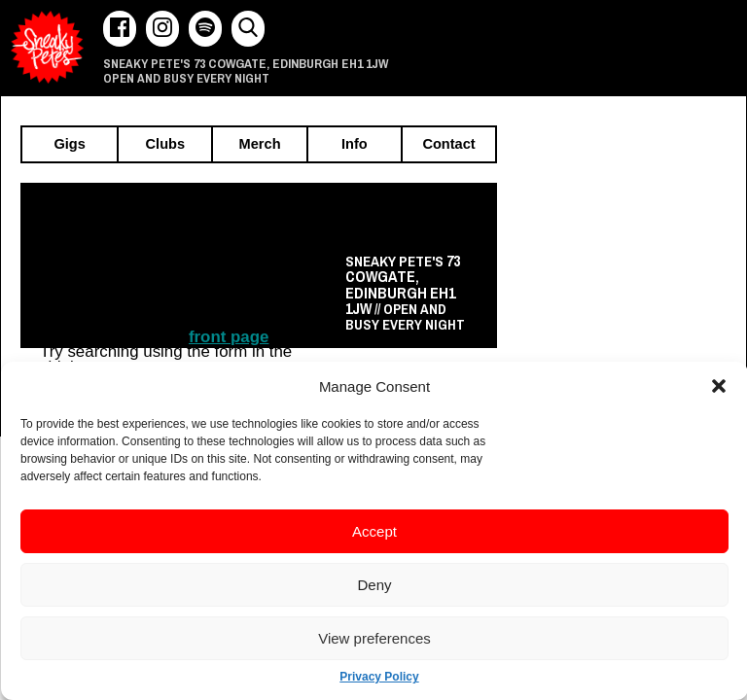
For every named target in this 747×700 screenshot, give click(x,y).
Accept (374, 531)
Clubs (166, 144)
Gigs (69, 144)
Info (355, 144)
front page (229, 337)
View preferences (374, 638)
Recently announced (393, 216)
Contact (448, 144)
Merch (260, 144)
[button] (719, 386)
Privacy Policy (379, 677)
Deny (374, 585)
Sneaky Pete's (47, 47)
